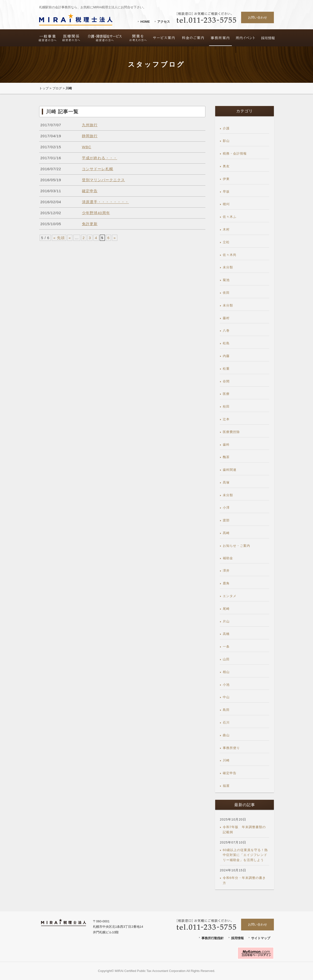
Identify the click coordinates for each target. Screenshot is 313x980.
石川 (226, 722)
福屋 (226, 786)
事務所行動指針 (213, 938)
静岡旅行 (90, 136)
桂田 (226, 406)
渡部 (226, 520)
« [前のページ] (70, 238)
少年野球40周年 (96, 213)
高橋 (226, 634)
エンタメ (230, 596)
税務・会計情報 (235, 153)
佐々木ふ (230, 217)
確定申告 (90, 191)
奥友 (226, 166)
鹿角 (226, 583)
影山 (226, 141)
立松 (226, 242)
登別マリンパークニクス (103, 180)
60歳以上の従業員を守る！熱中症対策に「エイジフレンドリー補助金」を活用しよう (245, 855)
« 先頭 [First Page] (59, 238)
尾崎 (226, 609)
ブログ (57, 88)
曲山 (226, 735)
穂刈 (226, 204)
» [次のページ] (115, 238)
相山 (226, 672)
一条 (226, 647)
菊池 (226, 280)
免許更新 (90, 224)
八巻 (226, 331)
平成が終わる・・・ (100, 158)
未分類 (228, 267)
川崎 (226, 760)
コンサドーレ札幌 (98, 169)
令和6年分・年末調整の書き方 (244, 880)
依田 (226, 293)
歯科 (226, 445)
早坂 (226, 192)
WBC (87, 147)
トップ (44, 88)
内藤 (226, 356)
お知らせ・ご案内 (236, 546)
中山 (226, 697)
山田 (226, 659)
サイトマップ (261, 938)
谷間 (226, 381)
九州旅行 (90, 125)
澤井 (226, 571)
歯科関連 (230, 470)
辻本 (226, 419)
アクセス (164, 22)
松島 (226, 343)
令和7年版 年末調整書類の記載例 (244, 830)
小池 (226, 685)
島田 (226, 710)
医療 (226, 394)
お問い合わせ (257, 17)
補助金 (228, 558)
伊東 (226, 179)
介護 (226, 128)
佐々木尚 (230, 255)
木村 (226, 229)
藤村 (226, 318)
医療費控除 (231, 432)
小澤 (226, 508)
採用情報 (237, 938)
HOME (145, 22)
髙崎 (226, 533)
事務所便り (231, 748)
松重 (226, 369)
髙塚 (226, 482)
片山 (226, 621)
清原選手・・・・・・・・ (105, 202)
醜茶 (226, 457)
